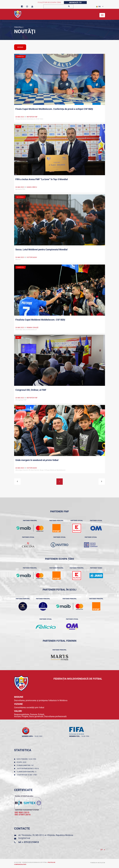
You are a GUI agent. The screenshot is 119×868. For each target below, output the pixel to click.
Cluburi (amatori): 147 (26, 765)
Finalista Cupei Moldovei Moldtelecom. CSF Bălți (40, 320)
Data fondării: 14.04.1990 (27, 759)
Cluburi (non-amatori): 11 (27, 772)
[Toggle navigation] (102, 15)
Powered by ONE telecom (98, 863)
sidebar (20, 47)
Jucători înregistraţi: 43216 (28, 769)
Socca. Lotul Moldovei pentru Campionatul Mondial (41, 249)
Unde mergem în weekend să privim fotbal (37, 460)
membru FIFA (74, 736)
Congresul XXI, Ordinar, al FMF (31, 390)
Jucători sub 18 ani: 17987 (27, 775)
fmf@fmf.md (24, 838)
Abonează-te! (75, 3)
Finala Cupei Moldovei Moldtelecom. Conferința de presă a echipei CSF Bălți (54, 109)
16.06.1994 (85, 736)
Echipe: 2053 (22, 762)
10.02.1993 (38, 736)
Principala (18, 27)
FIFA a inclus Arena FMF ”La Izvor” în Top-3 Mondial (42, 179)
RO (98, 7)
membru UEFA (27, 736)
